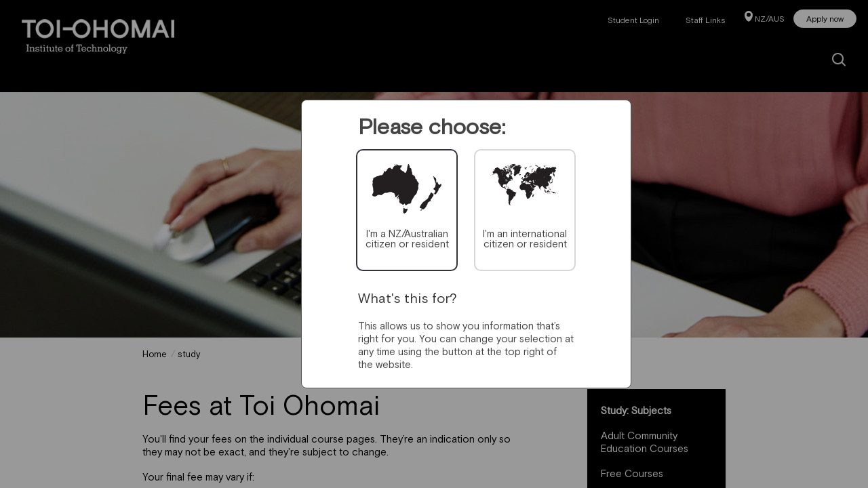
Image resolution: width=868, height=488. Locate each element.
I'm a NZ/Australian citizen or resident (407, 239)
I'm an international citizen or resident (525, 239)
